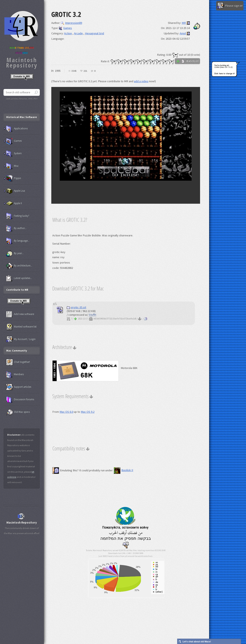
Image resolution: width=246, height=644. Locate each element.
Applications (17, 129)
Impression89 (71, 23)
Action (68, 33)
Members (15, 375)
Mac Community (17, 351)
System (14, 154)
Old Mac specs (18, 412)
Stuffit (93, 315)
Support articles (19, 387)
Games (65, 28)
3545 (74, 71)
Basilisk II (123, 470)
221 (85, 71)
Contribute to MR (17, 290)
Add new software (20, 314)
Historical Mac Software (22, 117)
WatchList (187, 61)
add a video (141, 81)
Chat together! (18, 362)
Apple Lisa (16, 191)
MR (184, 23)
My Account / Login (21, 339)
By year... (15, 253)
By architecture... (19, 266)
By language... (18, 241)
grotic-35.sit (76, 307)
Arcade (78, 33)
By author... (16, 228)
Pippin (14, 178)
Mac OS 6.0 (66, 412)
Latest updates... (19, 278)
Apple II (14, 203)
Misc (12, 166)
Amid (183, 33)
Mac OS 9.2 (88, 412)
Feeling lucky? (18, 216)
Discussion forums (20, 400)
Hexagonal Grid (94, 33)
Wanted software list (21, 327)
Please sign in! (230, 6)
